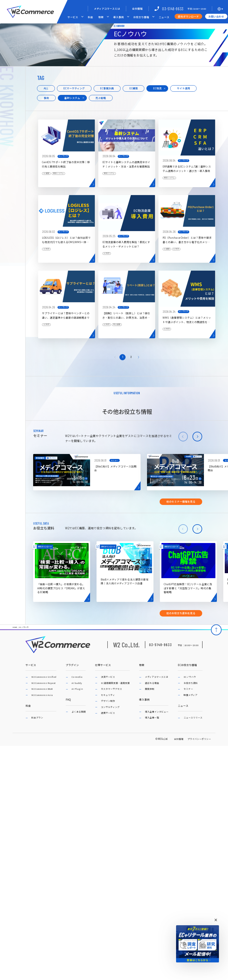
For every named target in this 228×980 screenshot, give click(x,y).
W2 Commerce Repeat (43, 683)
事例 (46, 98)
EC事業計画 (107, 88)
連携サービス (108, 713)
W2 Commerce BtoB (42, 689)
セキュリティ (108, 695)
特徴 (101, 17)
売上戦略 (101, 98)
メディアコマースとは (107, 8)
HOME (15, 627)
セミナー (188, 689)
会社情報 (137, 8)
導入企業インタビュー (157, 712)
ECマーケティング (74, 88)
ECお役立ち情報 (187, 665)
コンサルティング (110, 707)
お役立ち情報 (141, 17)
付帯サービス (103, 665)
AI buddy (77, 683)
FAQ (68, 700)
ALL (46, 88)
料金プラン (37, 717)
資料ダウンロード (188, 16)
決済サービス (108, 677)
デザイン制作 (108, 701)
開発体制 (150, 689)
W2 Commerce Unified (44, 677)
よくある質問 (79, 712)
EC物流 (157, 88)
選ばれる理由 (152, 683)
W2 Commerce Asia (42, 695)
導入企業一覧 (152, 717)
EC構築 (134, 88)
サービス (73, 17)
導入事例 (119, 17)
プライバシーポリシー (199, 739)
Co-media (77, 677)
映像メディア (191, 695)
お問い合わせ (216, 16)
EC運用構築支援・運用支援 (115, 683)
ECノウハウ (24, 627)
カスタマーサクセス (112, 689)
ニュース (164, 17)
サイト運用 (184, 88)
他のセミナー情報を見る (181, 501)
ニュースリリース (193, 717)
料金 (90, 17)
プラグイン (72, 665)
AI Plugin (77, 689)
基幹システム (72, 98)
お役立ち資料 (191, 683)
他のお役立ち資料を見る (181, 613)
